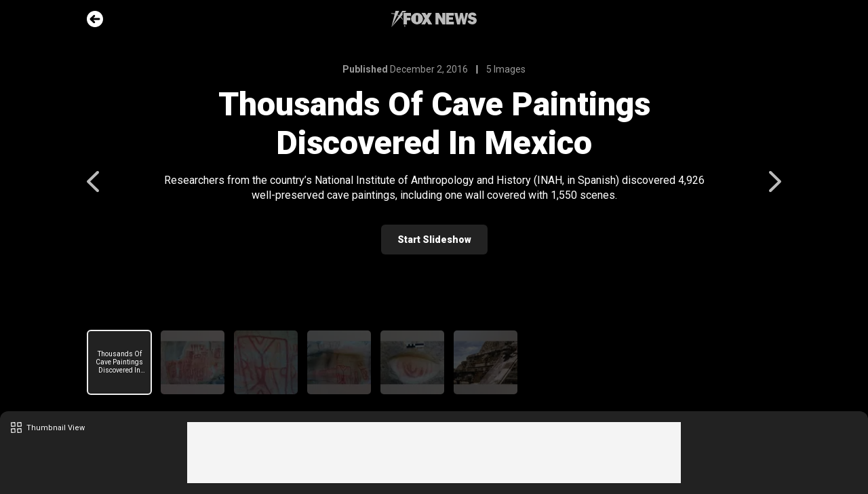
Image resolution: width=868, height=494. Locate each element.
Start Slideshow (434, 240)
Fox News (434, 19)
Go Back (95, 19)
